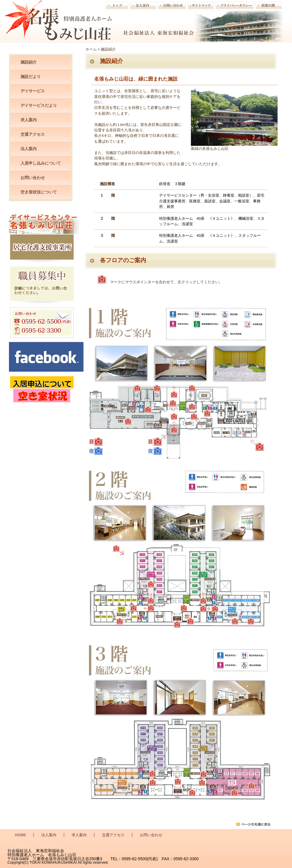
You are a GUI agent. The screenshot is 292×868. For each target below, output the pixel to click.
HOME (21, 835)
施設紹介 (29, 62)
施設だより (31, 77)
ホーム (91, 49)
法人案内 (29, 149)
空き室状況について (39, 192)
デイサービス (33, 91)
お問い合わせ (33, 178)
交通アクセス (33, 134)
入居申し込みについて (41, 163)
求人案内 (29, 120)
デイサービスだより (39, 105)
